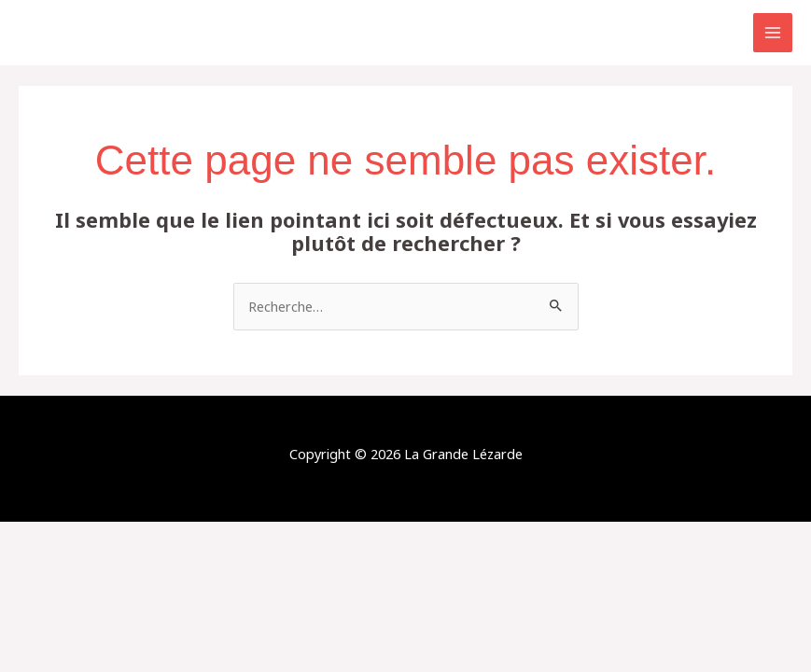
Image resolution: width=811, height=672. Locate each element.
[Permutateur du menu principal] (773, 33)
